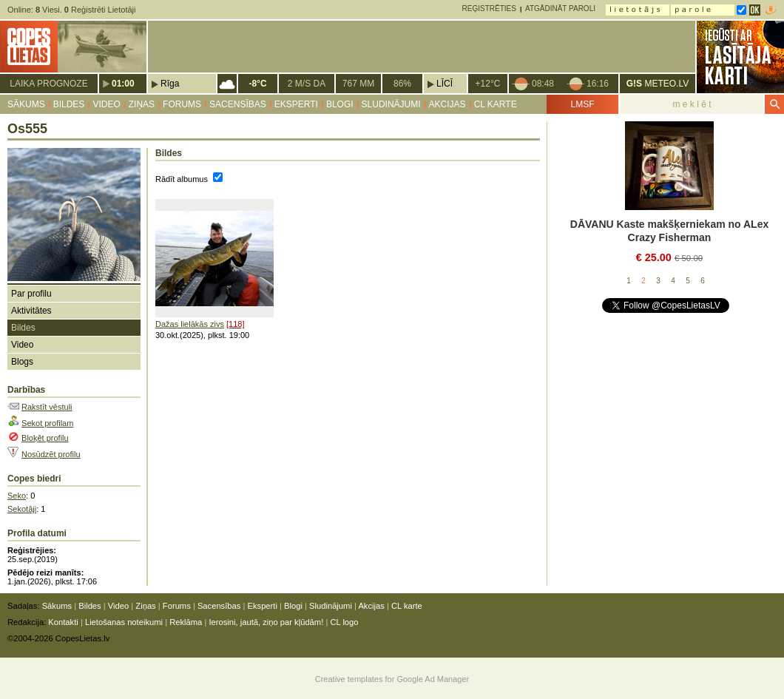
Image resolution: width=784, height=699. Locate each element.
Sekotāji (22, 509)
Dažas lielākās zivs (190, 324)
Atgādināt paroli (560, 9)
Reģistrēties (489, 9)
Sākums (26, 104)
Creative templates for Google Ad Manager (392, 679)
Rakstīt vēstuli (47, 407)
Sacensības (238, 104)
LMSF (582, 104)
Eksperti (296, 104)
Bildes (69, 104)
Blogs (22, 362)
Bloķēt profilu (45, 438)
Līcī (445, 84)
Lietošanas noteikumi (124, 622)
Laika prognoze (48, 84)
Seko (17, 496)
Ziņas (142, 104)
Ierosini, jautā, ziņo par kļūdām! (266, 622)
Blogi (340, 104)
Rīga (170, 84)
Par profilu (31, 294)
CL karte (496, 104)
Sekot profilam (47, 423)
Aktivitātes (31, 311)
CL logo (344, 622)
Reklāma (186, 622)
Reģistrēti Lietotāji (100, 10)
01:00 (123, 84)
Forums (182, 104)
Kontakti (63, 622)
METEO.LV (658, 84)
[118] (235, 324)
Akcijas (447, 104)
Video (106, 104)
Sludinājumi (391, 104)
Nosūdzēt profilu (51, 454)
